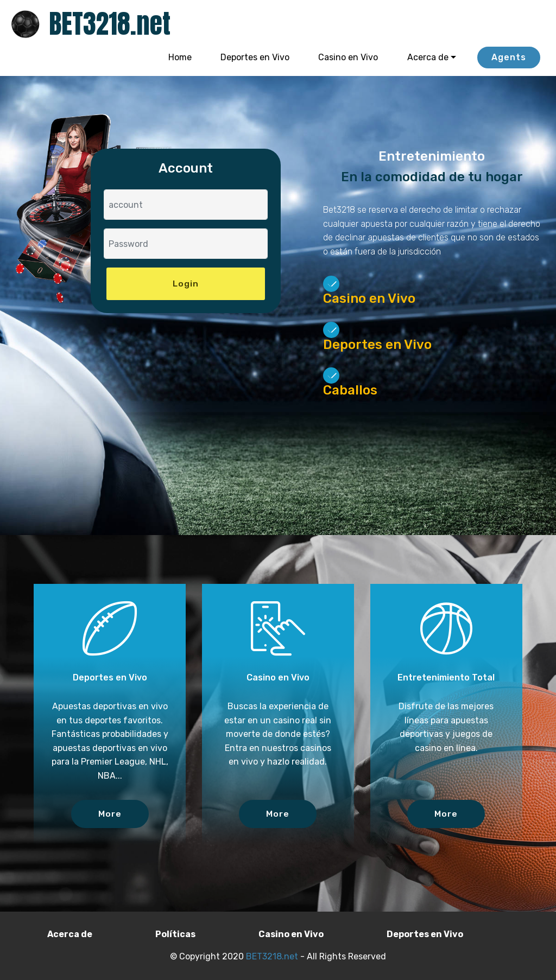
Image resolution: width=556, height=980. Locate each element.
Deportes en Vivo (255, 57)
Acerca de (428, 57)
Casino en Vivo (348, 57)
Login (186, 284)
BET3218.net (110, 24)
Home (180, 57)
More (110, 814)
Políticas (175, 934)
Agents (509, 57)
